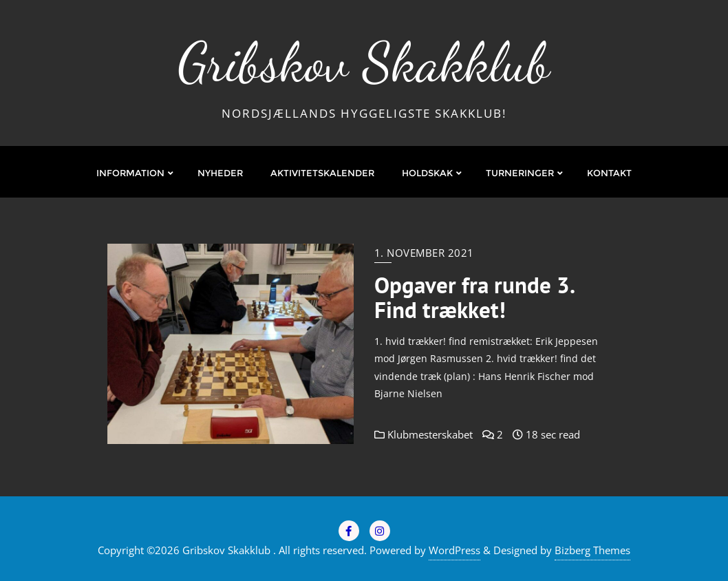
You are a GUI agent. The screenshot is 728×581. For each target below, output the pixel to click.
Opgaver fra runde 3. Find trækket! (474, 297)
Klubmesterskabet (424, 434)
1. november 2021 (424, 253)
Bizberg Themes (592, 550)
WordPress (454, 550)
